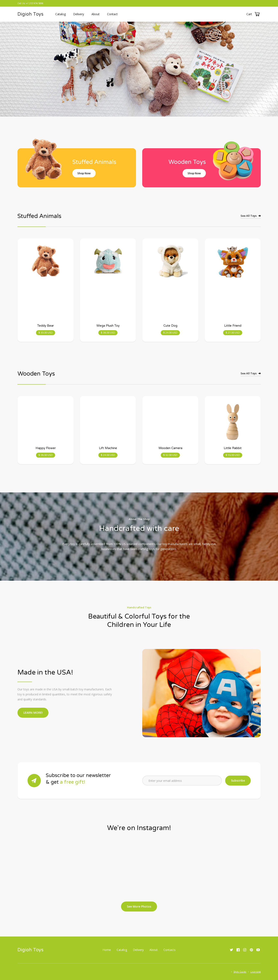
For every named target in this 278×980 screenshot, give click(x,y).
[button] (254, 14)
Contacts (169, 950)
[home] (30, 14)
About (96, 14)
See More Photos (139, 906)
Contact (112, 14)
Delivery (79, 14)
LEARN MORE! (33, 713)
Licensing (256, 972)
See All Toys (249, 216)
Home (107, 950)
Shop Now (84, 173)
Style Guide (240, 972)
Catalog (61, 14)
